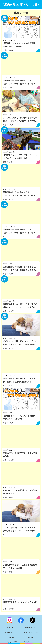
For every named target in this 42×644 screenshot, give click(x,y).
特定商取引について (11, 632)
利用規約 (11, 637)
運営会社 (31, 637)
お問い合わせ (11, 627)
